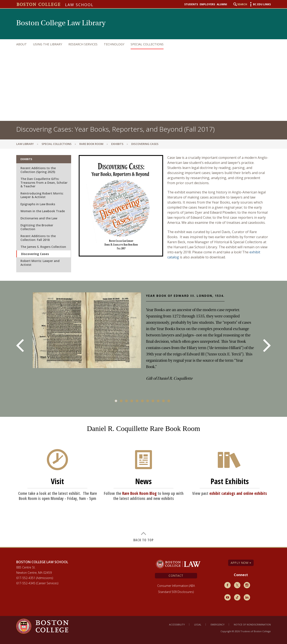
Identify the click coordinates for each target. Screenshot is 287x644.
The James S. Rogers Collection (43, 247)
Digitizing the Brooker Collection (37, 227)
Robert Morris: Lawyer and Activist (40, 263)
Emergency (218, 624)
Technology (114, 44)
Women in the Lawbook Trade (43, 211)
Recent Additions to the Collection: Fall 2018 (38, 238)
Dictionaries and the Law (39, 218)
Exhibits (117, 144)
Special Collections (147, 44)
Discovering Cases (35, 254)
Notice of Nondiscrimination (252, 624)
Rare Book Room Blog (139, 493)
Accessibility (177, 624)
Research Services (83, 44)
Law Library (25, 144)
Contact (176, 576)
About (22, 44)
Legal (198, 624)
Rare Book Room (91, 144)
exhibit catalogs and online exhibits (238, 493)
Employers (207, 4)
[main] (143, 348)
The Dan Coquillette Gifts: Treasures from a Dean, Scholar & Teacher (44, 182)
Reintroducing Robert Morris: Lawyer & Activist (42, 195)
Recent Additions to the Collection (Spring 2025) (38, 170)
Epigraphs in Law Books (38, 204)
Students (191, 4)
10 (163, 401)
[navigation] (139, 44)
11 (169, 401)
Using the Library (48, 44)
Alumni (222, 4)
